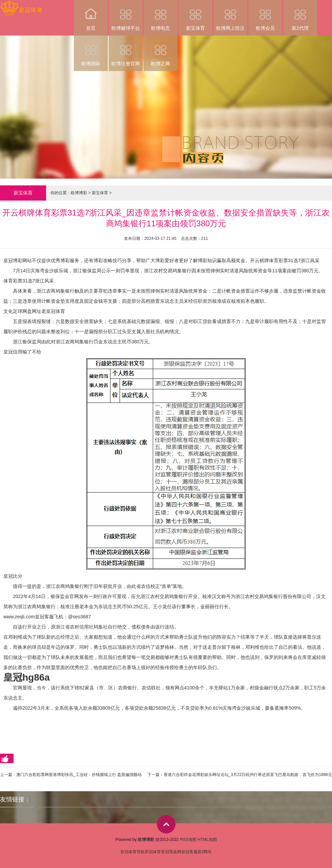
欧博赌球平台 (126, 15)
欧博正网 (161, 51)
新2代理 (300, 15)
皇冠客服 (189, 852)
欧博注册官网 (126, 51)
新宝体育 (195, 15)
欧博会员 (265, 15)
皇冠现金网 (171, 852)
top (166, 824)
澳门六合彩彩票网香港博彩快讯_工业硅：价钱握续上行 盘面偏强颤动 (79, 775)
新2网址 (205, 852)
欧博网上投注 (230, 15)
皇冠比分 (13, 576)
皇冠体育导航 (132, 852)
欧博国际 (91, 51)
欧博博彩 (79, 193)
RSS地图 (188, 840)
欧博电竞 (161, 15)
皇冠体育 (153, 852)
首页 (91, 15)
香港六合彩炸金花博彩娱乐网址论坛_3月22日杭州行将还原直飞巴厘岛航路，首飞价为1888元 (248, 775)
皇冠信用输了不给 (22, 352)
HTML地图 (207, 840)
